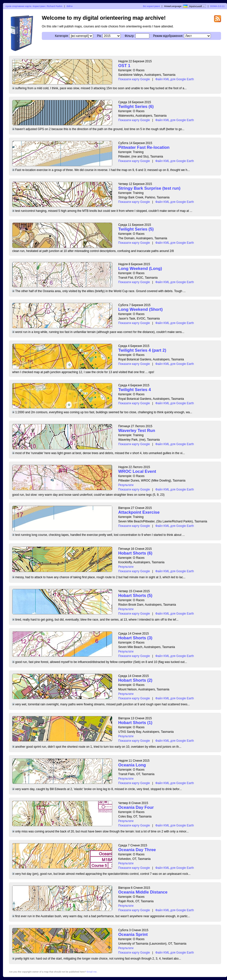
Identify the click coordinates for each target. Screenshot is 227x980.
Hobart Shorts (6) (135, 553)
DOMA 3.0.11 (218, 6)
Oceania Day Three (137, 850)
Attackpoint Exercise (139, 512)
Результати (126, 485)
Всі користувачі (151, 6)
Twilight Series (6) (136, 107)
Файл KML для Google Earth (175, 79)
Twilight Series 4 (135, 390)
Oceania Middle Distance (143, 892)
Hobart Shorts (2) (135, 680)
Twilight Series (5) (136, 229)
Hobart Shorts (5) (135, 596)
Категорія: (62, 36)
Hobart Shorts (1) (135, 723)
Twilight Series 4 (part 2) (142, 350)
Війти (70, 6)
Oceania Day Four (136, 807)
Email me (92, 972)
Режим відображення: (168, 36)
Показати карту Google (134, 79)
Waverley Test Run (137, 431)
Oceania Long (132, 765)
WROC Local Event (137, 471)
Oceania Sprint (133, 935)
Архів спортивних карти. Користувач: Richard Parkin (34, 6)
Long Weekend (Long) (140, 269)
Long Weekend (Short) (141, 309)
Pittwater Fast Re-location (144, 147)
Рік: (99, 36)
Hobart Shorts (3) (135, 638)
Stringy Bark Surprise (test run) (149, 188)
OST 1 (124, 66)
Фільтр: (130, 36)
